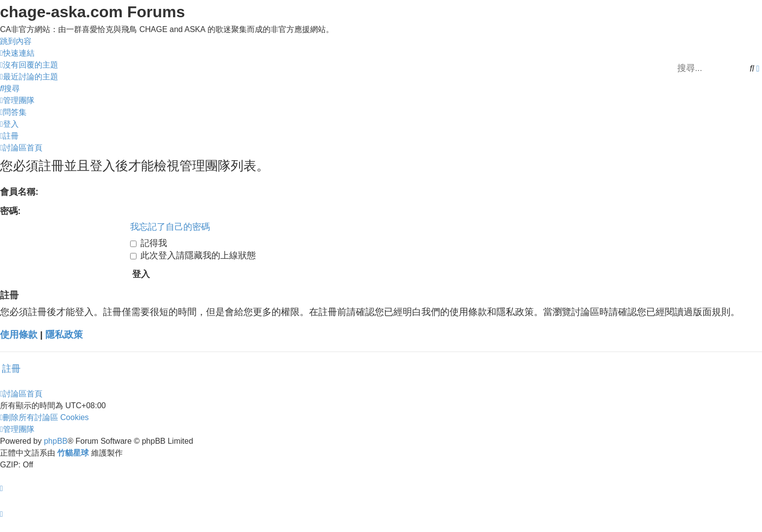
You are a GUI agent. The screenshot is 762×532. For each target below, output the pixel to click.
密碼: (10, 211)
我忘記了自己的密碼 (170, 227)
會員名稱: (19, 192)
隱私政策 (64, 335)
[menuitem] (29, 65)
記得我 (149, 243)
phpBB (56, 441)
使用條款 (19, 335)
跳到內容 (16, 41)
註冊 (11, 369)
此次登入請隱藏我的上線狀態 (193, 255)
